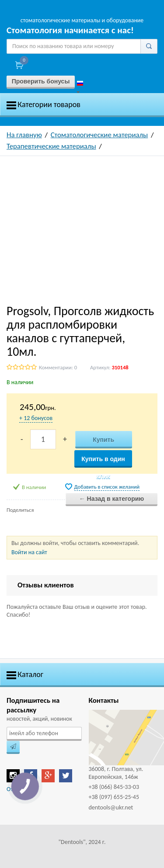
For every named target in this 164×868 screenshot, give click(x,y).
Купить (103, 440)
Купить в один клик (103, 462)
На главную (24, 135)
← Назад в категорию (112, 499)
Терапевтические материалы (51, 146)
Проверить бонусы (41, 81)
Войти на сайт (29, 552)
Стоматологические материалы (99, 135)
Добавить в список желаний (107, 487)
